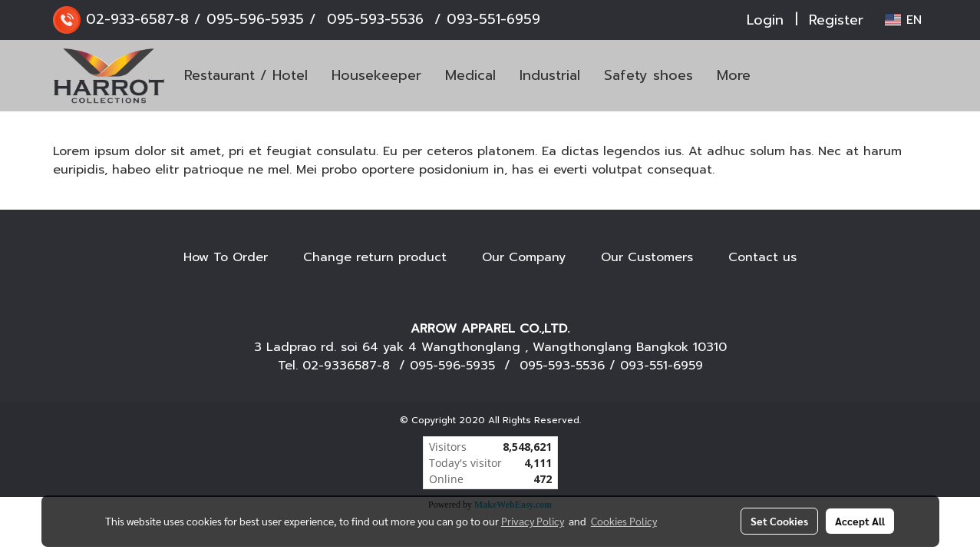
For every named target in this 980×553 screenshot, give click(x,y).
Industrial (550, 75)
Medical (470, 75)
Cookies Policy (624, 521)
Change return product (375, 257)
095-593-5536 (375, 19)
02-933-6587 (130, 19)
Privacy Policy (533, 521)
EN (903, 20)
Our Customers (647, 257)
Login (765, 20)
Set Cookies (779, 521)
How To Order (226, 257)
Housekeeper (376, 75)
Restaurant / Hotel (246, 75)
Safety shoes (648, 75)
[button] (785, 76)
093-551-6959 (493, 19)
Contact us (762, 257)
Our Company (524, 257)
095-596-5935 (255, 19)
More (734, 75)
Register (836, 20)
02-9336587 (340, 366)
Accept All (860, 521)
